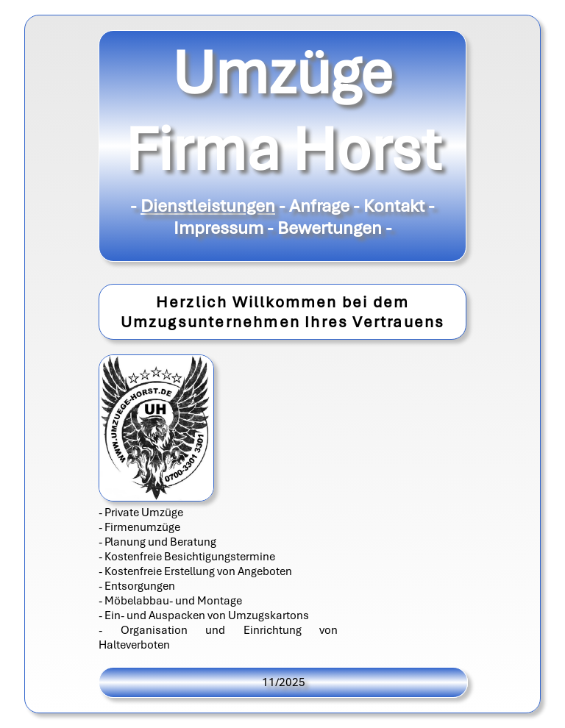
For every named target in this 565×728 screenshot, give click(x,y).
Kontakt (394, 206)
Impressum (218, 228)
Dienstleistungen (208, 206)
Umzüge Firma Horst (283, 111)
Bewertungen (330, 228)
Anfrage (319, 206)
